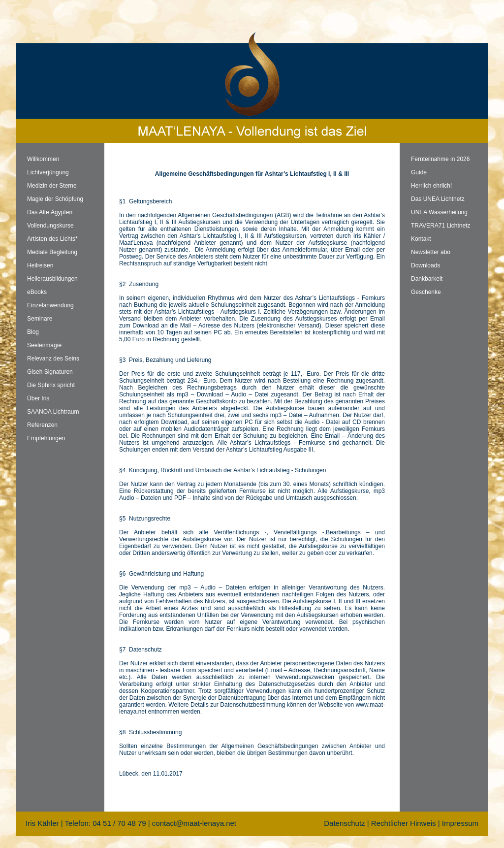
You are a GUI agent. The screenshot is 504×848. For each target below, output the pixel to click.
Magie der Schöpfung (55, 199)
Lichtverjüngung (48, 172)
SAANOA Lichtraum (53, 412)
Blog (33, 332)
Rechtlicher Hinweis (404, 823)
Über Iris (38, 398)
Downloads (425, 265)
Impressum (460, 823)
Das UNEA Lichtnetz (438, 199)
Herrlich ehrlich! (431, 186)
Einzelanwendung (50, 305)
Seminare (40, 319)
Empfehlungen (46, 438)
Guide (419, 172)
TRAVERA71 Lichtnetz (441, 226)
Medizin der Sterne (52, 186)
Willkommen (43, 159)
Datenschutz (344, 823)
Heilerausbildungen (52, 279)
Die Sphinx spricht (51, 385)
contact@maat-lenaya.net (194, 823)
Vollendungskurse (50, 226)
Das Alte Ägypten (50, 212)
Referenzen (42, 425)
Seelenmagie (44, 345)
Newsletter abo (431, 252)
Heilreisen (40, 265)
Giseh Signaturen (50, 372)
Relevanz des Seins (53, 359)
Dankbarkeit (427, 279)
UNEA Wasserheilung (439, 212)
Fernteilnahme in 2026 (440, 159)
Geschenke (426, 292)
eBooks (37, 292)
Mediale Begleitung (52, 252)
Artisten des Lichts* (52, 239)
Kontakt (421, 239)
